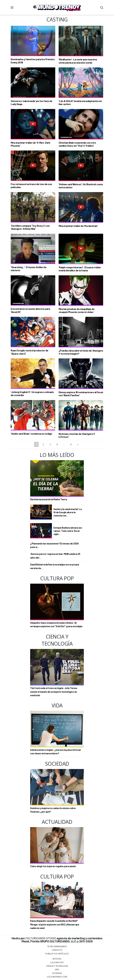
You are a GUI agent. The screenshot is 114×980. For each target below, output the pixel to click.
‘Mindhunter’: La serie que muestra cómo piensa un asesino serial (78, 61)
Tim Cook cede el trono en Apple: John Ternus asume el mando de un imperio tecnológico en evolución (54, 692)
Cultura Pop (57, 962)
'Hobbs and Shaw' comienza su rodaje (31, 434)
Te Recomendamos (57, 946)
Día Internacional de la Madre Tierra (49, 499)
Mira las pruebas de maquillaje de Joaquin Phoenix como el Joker (77, 310)
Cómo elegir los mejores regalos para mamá (53, 866)
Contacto (57, 950)
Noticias (57, 959)
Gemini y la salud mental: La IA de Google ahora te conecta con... (68, 512)
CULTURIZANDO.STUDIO (41, 938)
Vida (57, 969)
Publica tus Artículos (57, 954)
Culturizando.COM (57, 977)
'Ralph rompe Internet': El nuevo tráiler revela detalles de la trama (80, 269)
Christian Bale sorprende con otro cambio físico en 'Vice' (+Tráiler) (77, 144)
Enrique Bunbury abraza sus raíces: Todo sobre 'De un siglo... (68, 531)
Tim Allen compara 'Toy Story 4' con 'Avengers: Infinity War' (30, 227)
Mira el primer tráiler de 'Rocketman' (78, 226)
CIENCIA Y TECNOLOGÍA (57, 966)
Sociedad (57, 973)
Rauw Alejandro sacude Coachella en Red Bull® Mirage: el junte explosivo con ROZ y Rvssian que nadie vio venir (55, 924)
